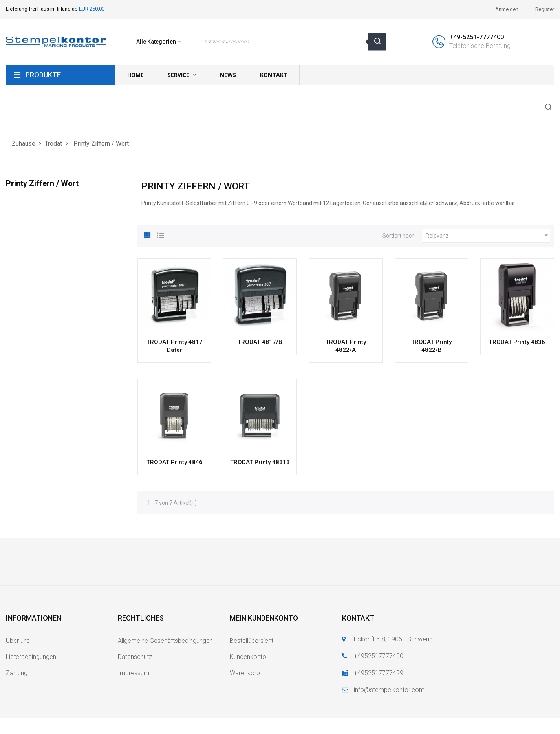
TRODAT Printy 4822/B (431, 346)
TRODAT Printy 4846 (175, 462)
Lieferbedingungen (31, 657)
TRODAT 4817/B (260, 342)
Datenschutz (135, 657)
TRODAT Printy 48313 (260, 462)
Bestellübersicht (252, 641)
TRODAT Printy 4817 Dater (175, 346)
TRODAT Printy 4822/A (346, 346)
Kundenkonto (248, 657)
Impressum (134, 673)
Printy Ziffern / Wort (42, 183)
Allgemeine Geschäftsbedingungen (165, 641)
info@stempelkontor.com (389, 690)
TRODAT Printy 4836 (517, 342)
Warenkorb (245, 673)
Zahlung (17, 673)
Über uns (18, 641)
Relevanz (488, 236)
